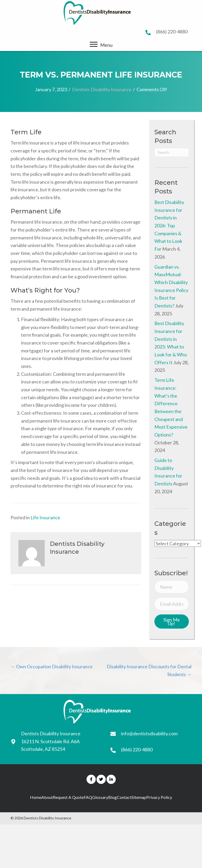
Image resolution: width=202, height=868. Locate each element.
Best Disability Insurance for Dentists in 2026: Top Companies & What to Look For (169, 225)
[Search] (172, 152)
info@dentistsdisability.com (149, 733)
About (47, 797)
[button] (94, 44)
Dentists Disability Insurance (102, 89)
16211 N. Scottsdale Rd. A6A (50, 741)
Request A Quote (68, 797)
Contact (124, 797)
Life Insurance (45, 517)
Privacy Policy (159, 797)
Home (36, 797)
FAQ (88, 797)
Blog (112, 797)
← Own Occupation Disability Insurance (52, 666)
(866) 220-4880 (172, 32)
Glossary (100, 797)
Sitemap (139, 797)
